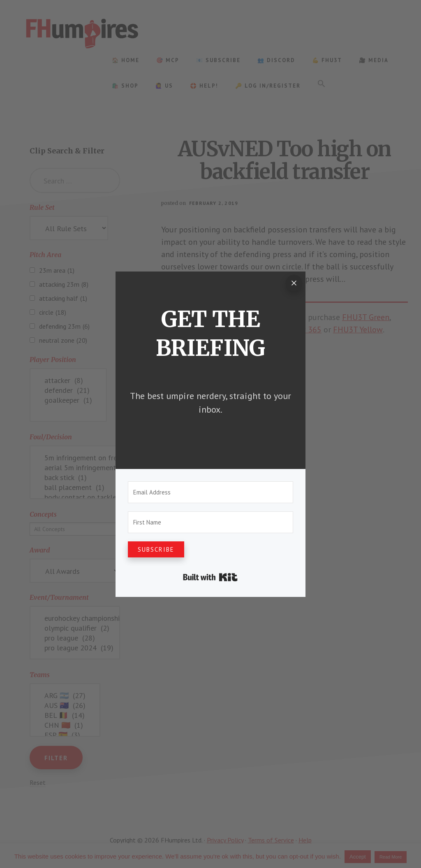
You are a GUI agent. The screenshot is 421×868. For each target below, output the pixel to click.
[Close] (294, 283)
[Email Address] (210, 492)
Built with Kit (210, 577)
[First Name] (210, 522)
